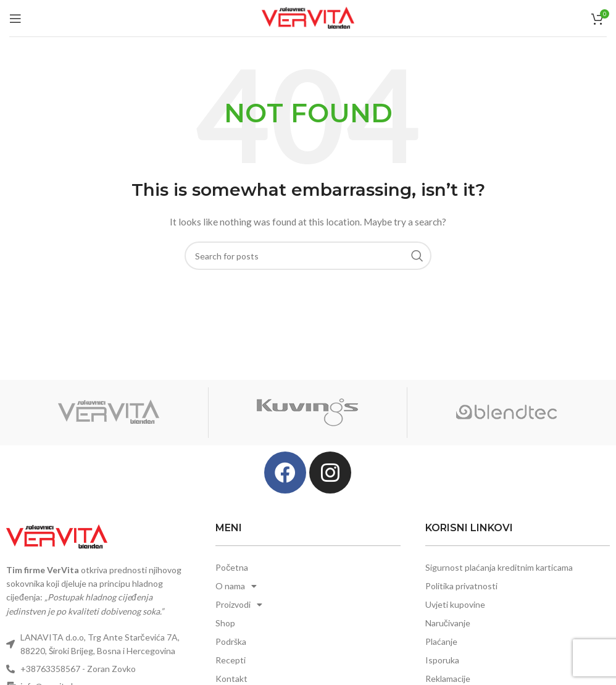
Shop (225, 623)
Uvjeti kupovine (455, 604)
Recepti (231, 660)
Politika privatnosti (461, 586)
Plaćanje (441, 641)
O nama (236, 586)
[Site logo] (308, 17)
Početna (232, 567)
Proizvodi (239, 605)
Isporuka (442, 660)
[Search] (308, 256)
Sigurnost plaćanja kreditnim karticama (499, 567)
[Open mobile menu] (15, 19)
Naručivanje (448, 623)
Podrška (231, 641)
